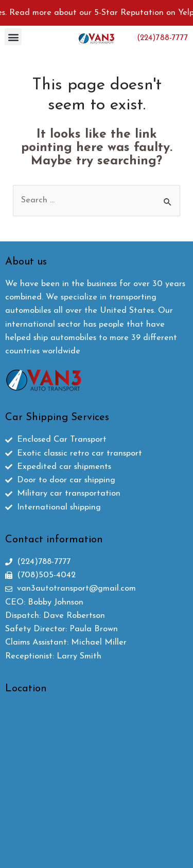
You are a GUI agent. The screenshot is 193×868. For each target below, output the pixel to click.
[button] (13, 37)
